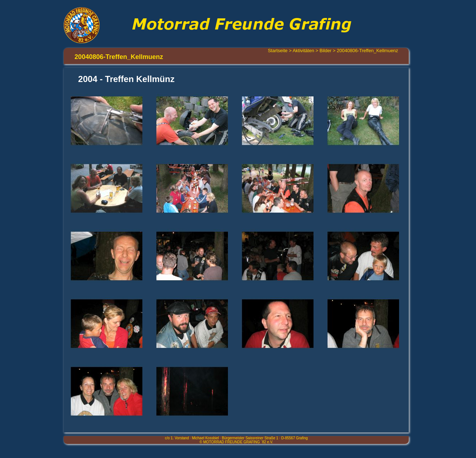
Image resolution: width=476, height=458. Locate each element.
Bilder (326, 51)
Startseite (278, 51)
